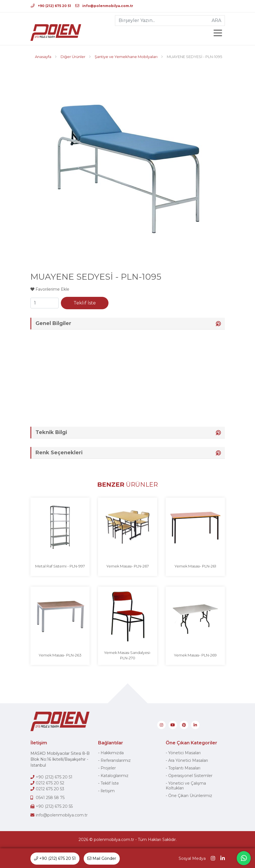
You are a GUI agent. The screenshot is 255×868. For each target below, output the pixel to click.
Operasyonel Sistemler (190, 776)
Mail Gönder (102, 858)
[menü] (219, 34)
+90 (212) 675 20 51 (51, 6)
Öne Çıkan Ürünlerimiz (190, 796)
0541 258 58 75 (50, 798)
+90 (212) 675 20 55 (54, 806)
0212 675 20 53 (50, 789)
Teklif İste (85, 303)
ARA (216, 20)
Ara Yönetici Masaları (188, 760)
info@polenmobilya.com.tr (104, 6)
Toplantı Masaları (184, 768)
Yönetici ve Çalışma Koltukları (186, 786)
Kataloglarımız (115, 776)
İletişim (108, 791)
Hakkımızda (112, 753)
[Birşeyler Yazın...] (162, 21)
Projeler (108, 768)
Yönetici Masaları (184, 753)
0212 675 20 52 (50, 783)
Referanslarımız (116, 760)
